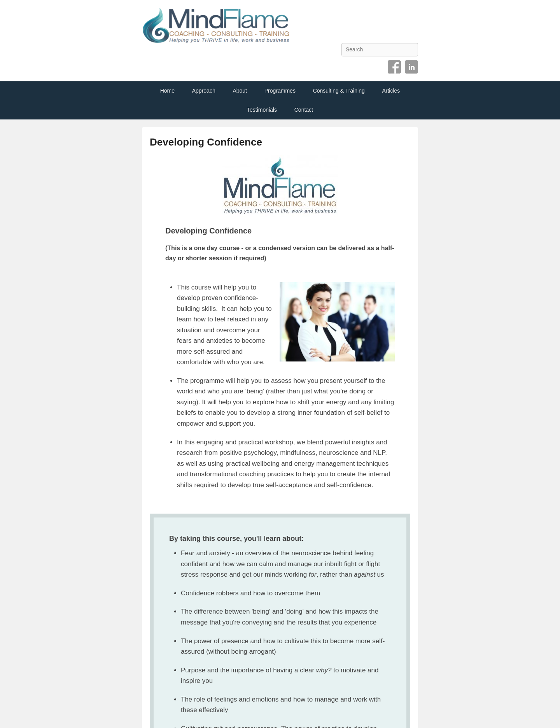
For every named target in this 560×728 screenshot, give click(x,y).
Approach (204, 91)
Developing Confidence (206, 142)
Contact (304, 110)
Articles (391, 91)
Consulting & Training (339, 91)
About (240, 91)
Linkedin (411, 67)
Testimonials (262, 110)
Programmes (280, 91)
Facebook (394, 67)
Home (167, 91)
